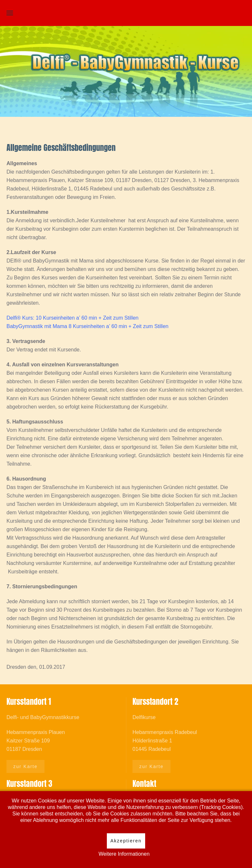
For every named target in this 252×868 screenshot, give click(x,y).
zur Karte (25, 766)
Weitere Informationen (124, 854)
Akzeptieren (126, 841)
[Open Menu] (10, 13)
